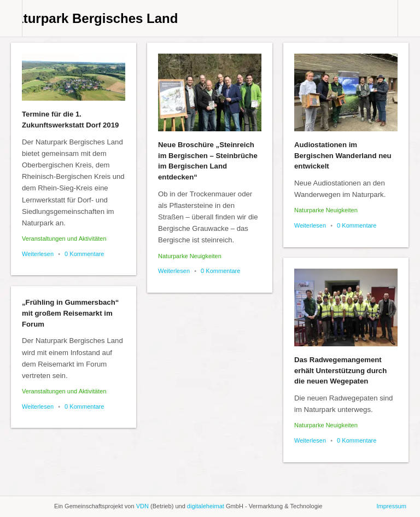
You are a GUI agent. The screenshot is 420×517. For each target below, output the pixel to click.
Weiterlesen (38, 254)
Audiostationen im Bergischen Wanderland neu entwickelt (343, 156)
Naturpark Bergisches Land (92, 18)
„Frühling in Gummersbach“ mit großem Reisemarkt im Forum (70, 313)
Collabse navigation (409, 18)
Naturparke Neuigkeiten (190, 256)
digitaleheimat (206, 506)
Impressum (391, 506)
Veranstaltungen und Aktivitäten (64, 239)
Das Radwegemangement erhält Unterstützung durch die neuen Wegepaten (340, 371)
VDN (142, 506)
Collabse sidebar (11, 18)
